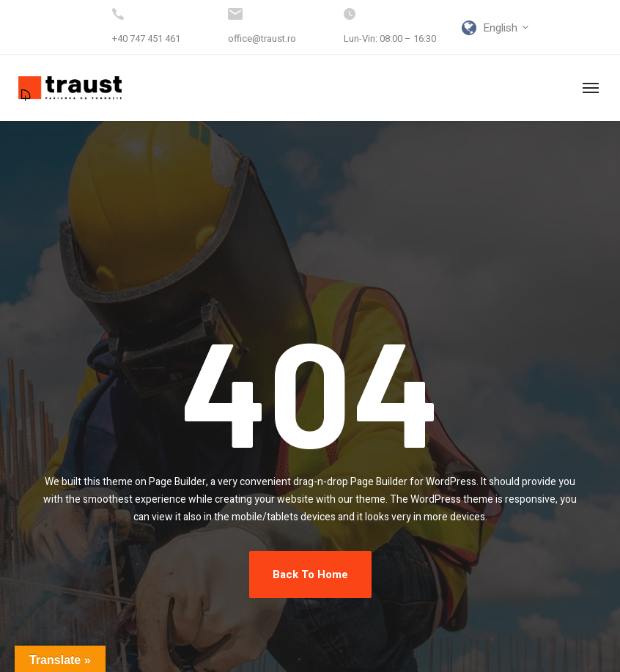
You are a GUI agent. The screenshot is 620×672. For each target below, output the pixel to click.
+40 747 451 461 (146, 38)
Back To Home (310, 575)
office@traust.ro (262, 38)
